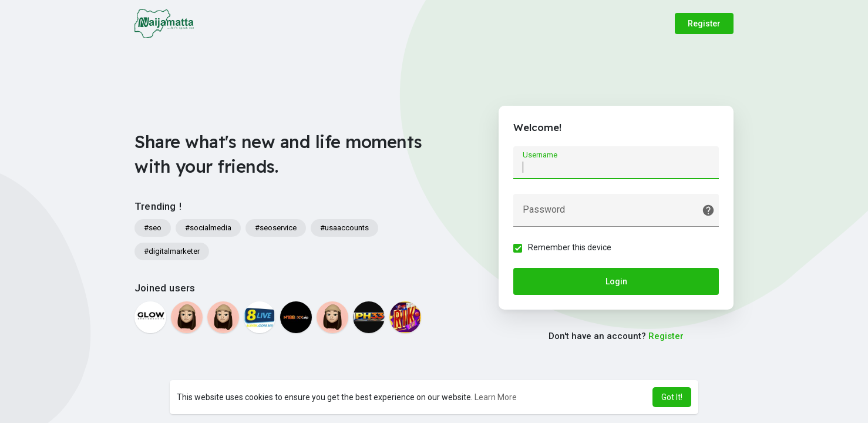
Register (704, 23)
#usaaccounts (344, 228)
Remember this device (570, 247)
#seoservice (276, 228)
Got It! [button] (672, 397)
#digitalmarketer (172, 251)
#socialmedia (208, 228)
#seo (153, 228)
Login (616, 281)
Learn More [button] (496, 397)
